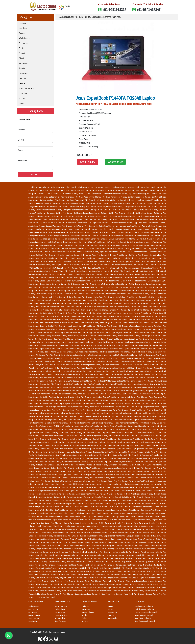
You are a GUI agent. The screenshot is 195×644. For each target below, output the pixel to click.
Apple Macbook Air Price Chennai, (49, 249)
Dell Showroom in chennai (144, 609)
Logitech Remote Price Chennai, (48, 471)
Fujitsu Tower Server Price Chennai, (63, 581)
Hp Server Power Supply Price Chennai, (119, 462)
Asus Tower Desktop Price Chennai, (71, 261)
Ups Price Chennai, (85, 190)
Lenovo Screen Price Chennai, (112, 339)
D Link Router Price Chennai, (142, 352)
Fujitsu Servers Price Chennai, (150, 578)
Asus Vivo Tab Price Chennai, (94, 384)
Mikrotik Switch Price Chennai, (65, 533)
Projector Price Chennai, (108, 442)
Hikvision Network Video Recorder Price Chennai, (46, 526)
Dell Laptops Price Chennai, (66, 190)
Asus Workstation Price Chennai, (96, 578)
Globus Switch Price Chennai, (156, 591)
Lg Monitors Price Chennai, (83, 371)
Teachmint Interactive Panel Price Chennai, (129, 591)
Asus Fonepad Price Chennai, (116, 384)
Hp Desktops (60, 612)
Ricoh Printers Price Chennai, (55, 484)
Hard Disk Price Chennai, (56, 278)
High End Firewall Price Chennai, (52, 429)
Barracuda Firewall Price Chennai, (41, 536)
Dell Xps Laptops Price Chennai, (135, 207)
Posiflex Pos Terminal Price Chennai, (42, 455)
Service (22, 84)
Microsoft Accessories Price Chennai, (59, 371)
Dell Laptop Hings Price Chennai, (68, 255)
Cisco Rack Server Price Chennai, (57, 423)
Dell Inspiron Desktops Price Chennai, (60, 213)
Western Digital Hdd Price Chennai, (115, 320)
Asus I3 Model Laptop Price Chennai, (92, 268)
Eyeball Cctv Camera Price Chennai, (89, 513)
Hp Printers (86, 609)
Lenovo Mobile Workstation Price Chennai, (71, 465)
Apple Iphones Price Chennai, (147, 220)
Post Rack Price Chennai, (140, 303)
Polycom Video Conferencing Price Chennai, (129, 391)
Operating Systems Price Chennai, (147, 504)
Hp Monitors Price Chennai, (117, 242)
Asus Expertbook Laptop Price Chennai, (70, 455)
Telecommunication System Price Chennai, (68, 504)
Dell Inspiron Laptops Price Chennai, (131, 439)
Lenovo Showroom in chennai (146, 612)
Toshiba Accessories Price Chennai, (104, 232)
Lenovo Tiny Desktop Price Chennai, (110, 207)
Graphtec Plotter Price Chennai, (135, 571)
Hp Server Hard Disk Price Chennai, (63, 310)
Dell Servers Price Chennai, (100, 478)
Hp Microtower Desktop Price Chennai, (116, 458)
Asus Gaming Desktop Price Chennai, (98, 261)
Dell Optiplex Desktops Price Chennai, (140, 213)
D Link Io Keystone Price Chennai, (92, 358)
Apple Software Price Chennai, (127, 297)
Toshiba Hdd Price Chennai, (113, 529)
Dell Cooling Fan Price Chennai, (98, 203)
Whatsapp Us (115, 162)
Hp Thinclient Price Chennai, (150, 394)
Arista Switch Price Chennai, (74, 542)
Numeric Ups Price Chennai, (91, 365)
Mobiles (85, 615)
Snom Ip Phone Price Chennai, (123, 504)
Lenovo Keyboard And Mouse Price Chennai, (79, 362)
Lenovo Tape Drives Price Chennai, (144, 404)
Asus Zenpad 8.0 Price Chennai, (122, 265)
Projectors (86, 606)
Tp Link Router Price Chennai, (99, 516)
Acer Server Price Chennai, (96, 294)
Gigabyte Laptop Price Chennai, (48, 584)
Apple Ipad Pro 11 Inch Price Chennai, (96, 349)
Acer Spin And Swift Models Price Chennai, (120, 291)
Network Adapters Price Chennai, (41, 504)
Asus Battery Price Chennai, (74, 378)
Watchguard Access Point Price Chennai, (119, 588)
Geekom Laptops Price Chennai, (87, 594)
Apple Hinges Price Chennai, (122, 332)
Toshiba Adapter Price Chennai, (152, 232)
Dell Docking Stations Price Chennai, (65, 481)
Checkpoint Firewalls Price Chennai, (123, 533)
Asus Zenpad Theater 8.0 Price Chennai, (66, 265)
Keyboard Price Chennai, (119, 310)
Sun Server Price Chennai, (72, 462)
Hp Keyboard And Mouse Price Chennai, (83, 284)
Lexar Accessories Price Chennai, (87, 323)
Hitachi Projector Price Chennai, (82, 410)
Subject (21, 150)
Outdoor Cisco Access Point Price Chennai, (114, 287)
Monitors (23, 58)
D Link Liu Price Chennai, (54, 362)
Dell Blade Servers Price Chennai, (67, 458)
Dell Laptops (33, 609)
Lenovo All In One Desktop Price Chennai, (123, 355)
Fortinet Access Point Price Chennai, (70, 565)
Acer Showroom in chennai (145, 621)
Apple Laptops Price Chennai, (96, 245)
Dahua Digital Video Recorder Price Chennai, (150, 523)
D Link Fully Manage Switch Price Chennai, (113, 284)
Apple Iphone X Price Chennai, (127, 407)
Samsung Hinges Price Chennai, (70, 400)
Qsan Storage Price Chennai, (58, 546)
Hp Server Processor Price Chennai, (80, 297)
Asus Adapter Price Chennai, (95, 378)
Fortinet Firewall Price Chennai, (116, 187)
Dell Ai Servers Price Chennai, (133, 497)
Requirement (23, 160)
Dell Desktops (60, 609)
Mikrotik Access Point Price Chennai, (42, 565)
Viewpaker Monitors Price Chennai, (64, 252)
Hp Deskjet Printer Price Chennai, (109, 258)
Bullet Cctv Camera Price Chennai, (62, 513)
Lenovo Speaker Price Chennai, (56, 342)
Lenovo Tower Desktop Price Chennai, (83, 207)
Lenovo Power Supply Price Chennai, (81, 342)
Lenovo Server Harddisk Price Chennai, (145, 307)
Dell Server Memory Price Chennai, (115, 197)
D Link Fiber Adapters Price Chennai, (140, 358)
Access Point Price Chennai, (118, 481)
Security (22, 79)
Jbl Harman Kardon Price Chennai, (52, 320)
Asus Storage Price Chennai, (122, 416)
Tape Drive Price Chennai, (45, 555)
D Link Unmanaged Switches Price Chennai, (115, 352)
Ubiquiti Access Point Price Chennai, (42, 558)
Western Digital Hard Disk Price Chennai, (55, 510)
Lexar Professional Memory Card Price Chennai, (57, 323)
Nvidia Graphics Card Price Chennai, (64, 187)
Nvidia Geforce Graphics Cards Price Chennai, (92, 310)
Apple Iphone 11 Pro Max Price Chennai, (92, 394)
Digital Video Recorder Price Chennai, (66, 520)
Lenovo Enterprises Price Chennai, (118, 404)
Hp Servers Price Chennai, (80, 478)
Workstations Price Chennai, (62, 445)
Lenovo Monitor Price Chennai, (40, 394)
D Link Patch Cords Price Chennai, (67, 358)
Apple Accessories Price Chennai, (147, 223)
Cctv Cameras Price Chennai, (151, 510)
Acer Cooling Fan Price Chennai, (59, 316)
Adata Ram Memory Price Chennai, (57, 516)
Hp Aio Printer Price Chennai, (114, 433)
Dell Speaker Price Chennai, (119, 303)
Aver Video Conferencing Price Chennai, (65, 552)
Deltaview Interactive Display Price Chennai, (52, 568)
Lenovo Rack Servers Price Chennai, (150, 239)
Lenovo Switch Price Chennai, (54, 452)
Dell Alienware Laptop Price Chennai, (49, 210)
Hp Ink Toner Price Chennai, (104, 297)
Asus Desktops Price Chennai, (47, 258)
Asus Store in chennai (143, 618)
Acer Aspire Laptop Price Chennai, (97, 455)
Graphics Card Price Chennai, (39, 187)
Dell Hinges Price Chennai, (46, 255)
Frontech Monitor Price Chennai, (64, 571)
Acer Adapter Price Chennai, (152, 226)
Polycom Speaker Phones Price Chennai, (69, 497)
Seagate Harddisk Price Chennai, (122, 420)
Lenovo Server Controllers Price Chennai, (94, 303)
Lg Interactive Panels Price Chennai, (114, 329)
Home (110, 606)
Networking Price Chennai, (157, 500)
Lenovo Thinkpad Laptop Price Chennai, (126, 261)
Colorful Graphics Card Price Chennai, (91, 187)
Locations (23, 94)
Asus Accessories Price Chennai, (52, 378)
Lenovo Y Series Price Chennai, (155, 365)
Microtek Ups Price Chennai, (88, 442)
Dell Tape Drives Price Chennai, (74, 203)
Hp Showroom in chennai (144, 606)
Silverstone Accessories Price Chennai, (55, 478)
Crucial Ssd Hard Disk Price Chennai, (134, 500)
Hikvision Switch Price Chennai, (149, 516)
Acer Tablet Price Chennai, (86, 494)
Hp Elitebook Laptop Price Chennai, (137, 236)
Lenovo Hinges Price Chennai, (129, 336)
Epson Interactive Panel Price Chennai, (98, 591)
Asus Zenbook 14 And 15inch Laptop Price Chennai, (112, 381)
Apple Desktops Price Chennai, (146, 400)
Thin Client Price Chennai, (144, 558)
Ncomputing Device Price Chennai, (106, 452)
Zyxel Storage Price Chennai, (122, 539)
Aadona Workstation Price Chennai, (64, 575)
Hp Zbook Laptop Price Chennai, (73, 487)
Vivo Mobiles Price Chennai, (156, 378)
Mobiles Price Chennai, (137, 378)
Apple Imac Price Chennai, (141, 245)
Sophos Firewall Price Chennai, (69, 588)
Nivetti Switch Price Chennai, (73, 591)
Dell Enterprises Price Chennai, (94, 404)
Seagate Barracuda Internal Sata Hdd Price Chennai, (83, 320)
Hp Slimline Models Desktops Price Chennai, (63, 242)
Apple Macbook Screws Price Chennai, (75, 332)
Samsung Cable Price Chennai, (40, 300)
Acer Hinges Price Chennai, (120, 300)
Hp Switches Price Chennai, (121, 203)
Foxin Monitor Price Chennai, (51, 591)
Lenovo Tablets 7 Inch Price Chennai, (90, 271)
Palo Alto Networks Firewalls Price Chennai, (93, 533)
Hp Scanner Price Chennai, (75, 245)
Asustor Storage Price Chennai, (41, 533)
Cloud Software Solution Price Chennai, (123, 436)
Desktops (23, 28)
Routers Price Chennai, (79, 516)
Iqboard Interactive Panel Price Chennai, (148, 568)
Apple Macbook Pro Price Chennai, (74, 249)
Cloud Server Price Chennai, (75, 436)
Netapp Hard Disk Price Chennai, (63, 468)
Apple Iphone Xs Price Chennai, (150, 436)
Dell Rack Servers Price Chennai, (72, 216)
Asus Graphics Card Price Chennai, (121, 387)
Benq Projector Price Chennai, (117, 378)
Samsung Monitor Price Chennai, (136, 249)
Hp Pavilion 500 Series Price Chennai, (93, 242)
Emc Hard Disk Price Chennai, (51, 462)
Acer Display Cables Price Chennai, (96, 300)
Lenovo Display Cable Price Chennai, (54, 336)
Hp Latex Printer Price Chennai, (155, 452)
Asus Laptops (34, 618)
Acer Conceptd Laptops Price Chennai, (152, 487)
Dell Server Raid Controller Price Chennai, (112, 200)
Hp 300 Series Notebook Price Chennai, (140, 368)
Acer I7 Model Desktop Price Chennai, (78, 397)
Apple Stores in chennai (144, 615)
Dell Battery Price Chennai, (80, 220)
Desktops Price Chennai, (97, 249)
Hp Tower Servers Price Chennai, (53, 223)
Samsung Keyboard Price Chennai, (122, 400)
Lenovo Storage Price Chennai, (56, 407)
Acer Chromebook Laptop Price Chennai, (117, 449)
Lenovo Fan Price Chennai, (107, 336)
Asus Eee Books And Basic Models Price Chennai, (61, 268)
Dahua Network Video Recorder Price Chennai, (117, 526)
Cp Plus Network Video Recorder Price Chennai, (82, 526)
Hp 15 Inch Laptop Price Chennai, (146, 416)
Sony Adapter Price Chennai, (80, 232)
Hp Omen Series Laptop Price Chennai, (144, 194)
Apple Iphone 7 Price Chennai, (141, 345)
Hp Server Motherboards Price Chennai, (125, 455)
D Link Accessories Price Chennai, (87, 352)
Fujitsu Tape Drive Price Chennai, (67, 555)
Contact (22, 104)
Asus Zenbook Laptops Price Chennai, (146, 268)
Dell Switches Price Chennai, (156, 362)
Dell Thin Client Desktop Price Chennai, (104, 220)
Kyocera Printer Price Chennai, (155, 497)
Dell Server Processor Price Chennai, (89, 197)
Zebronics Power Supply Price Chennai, (80, 278)
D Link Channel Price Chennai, (91, 458)
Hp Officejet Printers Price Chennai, (135, 258)
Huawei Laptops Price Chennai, (135, 584)
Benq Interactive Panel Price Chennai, (50, 549)
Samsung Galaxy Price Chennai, (51, 281)
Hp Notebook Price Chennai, (141, 458)
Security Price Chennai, (131, 510)
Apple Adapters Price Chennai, (57, 229)
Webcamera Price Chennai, (119, 465)
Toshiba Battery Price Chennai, (129, 232)
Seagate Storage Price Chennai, (139, 536)
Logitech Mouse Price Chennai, (140, 468)
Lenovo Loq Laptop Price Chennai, (110, 484)
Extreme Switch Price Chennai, (119, 542)
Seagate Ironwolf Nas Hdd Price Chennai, (81, 326)
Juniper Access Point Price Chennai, (96, 558)
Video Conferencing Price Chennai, (100, 391)
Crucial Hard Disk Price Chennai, (120, 520)
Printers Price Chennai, (67, 258)
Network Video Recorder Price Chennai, (94, 520)
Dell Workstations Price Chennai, (96, 216)
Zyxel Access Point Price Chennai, (122, 558)
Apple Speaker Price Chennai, (100, 332)
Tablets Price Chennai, (128, 220)
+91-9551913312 (114, 10)
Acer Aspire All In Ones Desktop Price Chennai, (104, 491)
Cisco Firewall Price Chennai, (126, 429)
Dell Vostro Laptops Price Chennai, (116, 194)
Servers (22, 33)
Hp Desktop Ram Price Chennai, (52, 397)
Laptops (22, 23)
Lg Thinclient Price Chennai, (156, 562)
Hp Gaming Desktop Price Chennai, (48, 487)
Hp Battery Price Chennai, (106, 226)
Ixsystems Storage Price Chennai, (48, 539)
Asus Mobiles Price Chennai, (73, 384)
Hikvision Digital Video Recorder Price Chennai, (80, 523)
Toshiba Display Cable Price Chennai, (42, 365)
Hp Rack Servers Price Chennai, (139, 242)
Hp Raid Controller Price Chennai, (53, 313)
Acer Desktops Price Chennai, (73, 239)
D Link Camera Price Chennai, (151, 442)
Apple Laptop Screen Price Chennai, (88, 339)
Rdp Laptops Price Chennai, (151, 336)
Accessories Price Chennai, (153, 216)
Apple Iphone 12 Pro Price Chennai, (88, 468)
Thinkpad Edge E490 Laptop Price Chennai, (140, 190)
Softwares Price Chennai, (62, 507)
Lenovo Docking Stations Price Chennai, (93, 481)
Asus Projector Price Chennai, (138, 384)
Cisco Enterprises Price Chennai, (86, 287)
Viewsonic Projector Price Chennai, (98, 416)
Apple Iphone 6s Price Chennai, (92, 345)
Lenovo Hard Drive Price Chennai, (108, 362)
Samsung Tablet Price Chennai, (93, 462)
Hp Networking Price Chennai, (142, 300)
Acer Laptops (33, 621)
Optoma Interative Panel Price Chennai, (141, 513)
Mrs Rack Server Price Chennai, (89, 329)
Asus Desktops (61, 618)
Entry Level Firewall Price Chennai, (102, 429)
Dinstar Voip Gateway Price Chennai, (98, 504)
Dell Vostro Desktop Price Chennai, (113, 213)
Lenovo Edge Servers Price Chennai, (110, 494)
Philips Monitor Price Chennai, (40, 252)
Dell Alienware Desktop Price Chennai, (137, 484)
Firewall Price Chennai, (148, 423)
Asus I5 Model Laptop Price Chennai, (119, 268)
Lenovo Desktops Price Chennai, (59, 236)
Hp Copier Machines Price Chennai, (64, 442)
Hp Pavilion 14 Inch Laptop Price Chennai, (125, 349)
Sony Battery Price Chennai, (59, 232)
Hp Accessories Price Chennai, (77, 223)
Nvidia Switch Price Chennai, (156, 529)
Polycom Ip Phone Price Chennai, (41, 594)
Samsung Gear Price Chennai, (51, 384)
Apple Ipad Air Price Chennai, (58, 439)
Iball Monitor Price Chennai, (117, 575)
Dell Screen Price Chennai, (118, 255)
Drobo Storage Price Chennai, (144, 539)
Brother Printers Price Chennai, (105, 371)
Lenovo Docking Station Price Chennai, (82, 336)
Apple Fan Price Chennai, (68, 329)
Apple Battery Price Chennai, (80, 229)
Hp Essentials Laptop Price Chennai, (85, 500)
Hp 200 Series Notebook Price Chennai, (85, 236)
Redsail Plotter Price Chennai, (145, 588)
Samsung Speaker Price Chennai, (64, 433)
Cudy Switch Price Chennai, (46, 597)
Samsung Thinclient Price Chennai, (53, 562)
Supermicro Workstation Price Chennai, (92, 575)
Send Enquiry (88, 162)
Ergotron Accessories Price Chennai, (113, 445)
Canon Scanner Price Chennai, (47, 400)
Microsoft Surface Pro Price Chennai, (134, 281)
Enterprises (24, 43)
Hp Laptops (33, 612)
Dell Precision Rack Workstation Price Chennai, (70, 391)
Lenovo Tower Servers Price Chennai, (122, 239)
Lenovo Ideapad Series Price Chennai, (54, 284)
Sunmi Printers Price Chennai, (142, 507)
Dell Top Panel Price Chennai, (155, 439)
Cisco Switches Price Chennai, (72, 413)
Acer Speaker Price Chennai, (71, 307)
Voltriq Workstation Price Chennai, (89, 571)
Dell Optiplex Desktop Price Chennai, (76, 210)
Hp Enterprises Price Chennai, (71, 404)
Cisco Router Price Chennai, (64, 339)
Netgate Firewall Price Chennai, (111, 594)
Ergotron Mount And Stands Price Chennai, (69, 416)
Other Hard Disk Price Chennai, (139, 471)
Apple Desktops (61, 606)
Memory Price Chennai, (37, 500)
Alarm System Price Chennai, (145, 526)
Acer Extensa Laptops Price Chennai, (73, 491)
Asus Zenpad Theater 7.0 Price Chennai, (96, 265)
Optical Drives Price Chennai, (145, 420)
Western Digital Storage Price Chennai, (142, 187)
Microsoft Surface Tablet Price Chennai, (106, 281)
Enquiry (22, 99)
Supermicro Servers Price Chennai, (89, 581)
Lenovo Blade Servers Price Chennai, (134, 397)
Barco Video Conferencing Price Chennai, (110, 549)
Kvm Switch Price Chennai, (94, 471)
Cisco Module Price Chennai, (144, 462)
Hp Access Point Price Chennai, (152, 349)
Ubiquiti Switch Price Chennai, (134, 529)
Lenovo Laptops (35, 615)
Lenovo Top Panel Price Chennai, (145, 332)
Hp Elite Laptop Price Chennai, (109, 500)
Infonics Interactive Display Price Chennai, (84, 568)
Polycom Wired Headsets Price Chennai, (139, 494)
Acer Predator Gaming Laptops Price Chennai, (122, 487)
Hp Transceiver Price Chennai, (58, 207)
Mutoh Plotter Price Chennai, (40, 575)
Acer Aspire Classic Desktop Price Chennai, (137, 491)
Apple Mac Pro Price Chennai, (119, 245)
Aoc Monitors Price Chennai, (134, 374)
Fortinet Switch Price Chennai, (80, 546)
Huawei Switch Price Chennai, (96, 542)
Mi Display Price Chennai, (45, 465)
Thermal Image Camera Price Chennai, (67, 374)
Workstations (24, 38)
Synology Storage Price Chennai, (105, 439)
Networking (24, 74)
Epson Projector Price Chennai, (58, 410)
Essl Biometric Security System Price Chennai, (62, 529)
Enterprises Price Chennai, (50, 404)
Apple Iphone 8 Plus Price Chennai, (103, 407)
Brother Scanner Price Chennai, (93, 374)
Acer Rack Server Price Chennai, (52, 436)
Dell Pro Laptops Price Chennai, (90, 529)
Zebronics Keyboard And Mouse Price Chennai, (105, 313)
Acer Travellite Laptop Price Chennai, (83, 510)
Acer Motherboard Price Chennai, (48, 307)
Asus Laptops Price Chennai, (47, 261)
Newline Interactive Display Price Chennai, (96, 552)
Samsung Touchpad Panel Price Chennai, (67, 300)
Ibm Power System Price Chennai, (92, 475)
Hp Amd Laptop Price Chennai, (97, 355)
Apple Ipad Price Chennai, (110, 252)
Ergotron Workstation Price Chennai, (86, 445)
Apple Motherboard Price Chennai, (48, 332)
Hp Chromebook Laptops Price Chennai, (152, 355)
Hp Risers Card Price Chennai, (139, 310)
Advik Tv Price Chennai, (45, 426)
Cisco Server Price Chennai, (50, 413)
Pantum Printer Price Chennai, (47, 475)
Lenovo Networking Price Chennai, (127, 423)
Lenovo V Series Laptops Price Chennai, (59, 352)
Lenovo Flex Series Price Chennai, (131, 452)
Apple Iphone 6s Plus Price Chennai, (117, 345)
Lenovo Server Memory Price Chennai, (136, 323)
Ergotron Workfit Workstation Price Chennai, (126, 413)
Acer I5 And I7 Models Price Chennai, (91, 291)
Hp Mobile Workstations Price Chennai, (111, 368)
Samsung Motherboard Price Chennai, (96, 400)
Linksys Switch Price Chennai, (47, 588)
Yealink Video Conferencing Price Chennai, (151, 555)
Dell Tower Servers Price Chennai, (48, 216)
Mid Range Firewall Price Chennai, (77, 429)
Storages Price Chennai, (38, 278)
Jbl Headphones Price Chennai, (140, 320)
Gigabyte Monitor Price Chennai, (72, 578)
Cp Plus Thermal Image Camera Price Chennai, (146, 284)
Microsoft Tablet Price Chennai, (132, 365)
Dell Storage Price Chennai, (64, 426)
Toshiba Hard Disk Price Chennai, (154, 413)
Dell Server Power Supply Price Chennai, (81, 200)
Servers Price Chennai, (115, 249)
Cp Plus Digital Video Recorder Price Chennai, (116, 523)
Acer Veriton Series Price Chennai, (142, 287)
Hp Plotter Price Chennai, (49, 345)
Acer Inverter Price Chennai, (120, 307)
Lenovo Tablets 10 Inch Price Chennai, (89, 274)
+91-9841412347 (148, 10)
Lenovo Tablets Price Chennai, (88, 252)
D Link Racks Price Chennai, (116, 358)
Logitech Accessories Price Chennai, (115, 468)
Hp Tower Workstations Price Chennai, (50, 245)
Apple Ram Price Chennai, (142, 520)
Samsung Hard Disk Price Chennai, (124, 516)
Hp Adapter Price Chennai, (99, 223)
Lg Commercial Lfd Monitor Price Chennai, (110, 342)
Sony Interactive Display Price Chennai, (126, 552)
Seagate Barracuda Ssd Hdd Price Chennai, (87, 316)
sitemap (62, 632)
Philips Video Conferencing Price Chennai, (107, 546)
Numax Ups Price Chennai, (64, 594)
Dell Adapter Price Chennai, (59, 220)
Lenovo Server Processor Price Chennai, (138, 313)
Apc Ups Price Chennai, (158, 249)
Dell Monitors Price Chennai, (122, 210)
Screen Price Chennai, (138, 410)
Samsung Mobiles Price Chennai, (143, 381)
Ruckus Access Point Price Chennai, (129, 565)
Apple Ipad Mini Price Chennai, (81, 439)
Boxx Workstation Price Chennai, (48, 578)
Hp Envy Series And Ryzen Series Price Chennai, (57, 449)
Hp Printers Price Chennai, (86, 258)
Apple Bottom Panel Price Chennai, (140, 329)
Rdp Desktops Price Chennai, (107, 326)
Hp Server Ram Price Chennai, (77, 313)
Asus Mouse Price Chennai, (73, 387)
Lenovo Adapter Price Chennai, (126, 229)
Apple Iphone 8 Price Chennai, (78, 407)
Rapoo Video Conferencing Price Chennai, (79, 549)
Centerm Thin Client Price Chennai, (108, 562)
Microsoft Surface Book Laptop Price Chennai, (146, 465)
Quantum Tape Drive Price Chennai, (92, 555)
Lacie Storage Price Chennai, (111, 323)
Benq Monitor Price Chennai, (156, 391)
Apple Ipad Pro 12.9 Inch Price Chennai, (134, 252)
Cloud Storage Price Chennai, (97, 436)
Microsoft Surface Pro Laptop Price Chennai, (62, 194)
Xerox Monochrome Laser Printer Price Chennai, (112, 410)
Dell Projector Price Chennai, (100, 210)
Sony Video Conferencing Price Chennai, (108, 584)
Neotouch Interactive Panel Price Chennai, (76, 584)
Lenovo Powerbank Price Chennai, (133, 362)
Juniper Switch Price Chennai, (52, 542)
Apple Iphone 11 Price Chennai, (51, 349)
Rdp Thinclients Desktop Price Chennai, (133, 326)
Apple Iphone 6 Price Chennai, (70, 345)
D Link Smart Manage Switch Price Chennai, (123, 394)
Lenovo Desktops (62, 615)
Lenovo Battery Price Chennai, (103, 229)
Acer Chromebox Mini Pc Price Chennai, (61, 494)
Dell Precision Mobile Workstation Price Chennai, (126, 216)
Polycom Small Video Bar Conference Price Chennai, (103, 497)
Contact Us (112, 612)
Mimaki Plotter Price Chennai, (112, 571)
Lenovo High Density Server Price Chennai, (151, 274)
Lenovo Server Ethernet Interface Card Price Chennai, (59, 303)
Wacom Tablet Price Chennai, (98, 465)
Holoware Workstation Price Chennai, (118, 475)
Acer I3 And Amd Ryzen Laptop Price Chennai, (61, 291)
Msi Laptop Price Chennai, (73, 420)
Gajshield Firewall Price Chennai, (91, 536)
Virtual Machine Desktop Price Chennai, (89, 426)
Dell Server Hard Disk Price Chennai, (62, 197)
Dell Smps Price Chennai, (111, 365)
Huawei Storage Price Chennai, (92, 588)
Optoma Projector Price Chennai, (114, 513)
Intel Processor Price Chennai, (116, 471)
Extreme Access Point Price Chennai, (69, 558)
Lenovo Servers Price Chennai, (97, 239)
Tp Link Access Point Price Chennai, (142, 481)
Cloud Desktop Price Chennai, (128, 442)
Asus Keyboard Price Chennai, (51, 387)
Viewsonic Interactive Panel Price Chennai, (142, 549)
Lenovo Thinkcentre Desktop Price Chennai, (108, 190)
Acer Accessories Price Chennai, (122, 223)
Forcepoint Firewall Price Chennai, (66, 536)
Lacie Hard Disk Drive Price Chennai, (97, 413)
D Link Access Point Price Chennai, (48, 355)
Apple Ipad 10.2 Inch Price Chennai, (41, 368)
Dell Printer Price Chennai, (95, 487)
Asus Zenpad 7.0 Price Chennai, (145, 265)
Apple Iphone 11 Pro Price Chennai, (64, 394)
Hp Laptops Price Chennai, (46, 190)
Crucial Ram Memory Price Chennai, (59, 500)
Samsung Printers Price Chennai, (64, 271)
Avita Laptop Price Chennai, (69, 475)
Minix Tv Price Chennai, (114, 374)
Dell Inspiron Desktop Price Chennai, (87, 213)
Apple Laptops (34, 606)
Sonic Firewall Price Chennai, (148, 429)
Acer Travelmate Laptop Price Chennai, (88, 449)
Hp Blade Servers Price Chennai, (151, 455)
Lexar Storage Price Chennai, (40, 442)
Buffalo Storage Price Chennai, (99, 539)
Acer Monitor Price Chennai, (75, 294)
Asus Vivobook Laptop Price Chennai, (80, 381)
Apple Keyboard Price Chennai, (47, 329)
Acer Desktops (61, 621)
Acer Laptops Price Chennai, (51, 239)
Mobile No (22, 130)
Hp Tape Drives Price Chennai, (65, 368)
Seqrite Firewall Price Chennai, (115, 536)
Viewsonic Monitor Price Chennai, (41, 416)
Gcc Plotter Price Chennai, (157, 571)
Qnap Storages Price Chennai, (149, 407)
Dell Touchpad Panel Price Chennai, (94, 255)
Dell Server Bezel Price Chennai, (140, 197)
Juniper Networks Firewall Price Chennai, (151, 533)
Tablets (22, 68)
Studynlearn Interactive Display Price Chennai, (116, 568)
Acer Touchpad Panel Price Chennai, (96, 307)
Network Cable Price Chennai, (72, 471)
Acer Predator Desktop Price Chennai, (106, 397)
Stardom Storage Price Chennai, (115, 426)
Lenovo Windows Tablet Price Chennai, (109, 278)
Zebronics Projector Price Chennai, (110, 510)
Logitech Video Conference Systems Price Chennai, (47, 381)
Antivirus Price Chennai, (81, 507)
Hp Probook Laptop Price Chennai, (112, 236)
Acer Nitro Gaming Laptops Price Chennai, (44, 491)
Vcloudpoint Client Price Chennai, (136, 278)
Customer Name (24, 119)
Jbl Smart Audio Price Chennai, (143, 316)
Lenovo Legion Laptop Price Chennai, (79, 452)
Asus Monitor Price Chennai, (87, 368)
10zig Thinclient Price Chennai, (133, 562)
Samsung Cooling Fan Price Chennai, (153, 297)
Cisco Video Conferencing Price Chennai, (121, 555)
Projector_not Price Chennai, (117, 294)
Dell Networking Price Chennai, (103, 423)
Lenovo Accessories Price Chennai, (129, 226)
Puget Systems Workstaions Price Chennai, (123, 578)
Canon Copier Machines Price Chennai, (149, 478)
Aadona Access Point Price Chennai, (137, 546)
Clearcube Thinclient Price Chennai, (81, 562)
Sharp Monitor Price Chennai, (139, 575)
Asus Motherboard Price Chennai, (95, 387)
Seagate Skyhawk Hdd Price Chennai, (117, 316)
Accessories (24, 64)
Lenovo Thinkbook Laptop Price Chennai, (82, 484)
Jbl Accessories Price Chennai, (145, 387)
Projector (23, 53)
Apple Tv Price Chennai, (72, 349)
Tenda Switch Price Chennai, (134, 594)
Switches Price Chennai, (99, 507)
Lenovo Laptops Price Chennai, (91, 194)
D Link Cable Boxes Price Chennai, (41, 358)
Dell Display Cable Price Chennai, (68, 365)
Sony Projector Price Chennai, (80, 423)
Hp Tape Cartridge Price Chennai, (140, 445)
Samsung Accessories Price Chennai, (59, 226)
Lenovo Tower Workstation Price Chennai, (119, 274)
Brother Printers (88, 612)
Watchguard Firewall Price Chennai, (89, 433)
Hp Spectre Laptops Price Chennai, (74, 355)
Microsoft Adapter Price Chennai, (144, 271)
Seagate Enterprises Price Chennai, (96, 420)
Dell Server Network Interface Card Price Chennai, (145, 200)
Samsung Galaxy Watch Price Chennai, (77, 281)
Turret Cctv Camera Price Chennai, (49, 523)
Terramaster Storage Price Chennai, (74, 539)
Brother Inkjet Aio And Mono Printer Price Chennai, (134, 371)
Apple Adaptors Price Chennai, (85, 226)
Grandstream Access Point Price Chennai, (100, 565)
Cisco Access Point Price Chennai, (62, 287)
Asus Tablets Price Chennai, (152, 261)
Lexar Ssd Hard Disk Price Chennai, (53, 326)
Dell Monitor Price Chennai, (139, 255)
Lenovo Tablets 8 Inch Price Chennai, (117, 271)
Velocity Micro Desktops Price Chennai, (140, 581)
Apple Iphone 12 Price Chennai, (144, 449)
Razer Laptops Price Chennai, (114, 581)
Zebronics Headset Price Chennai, (53, 297)
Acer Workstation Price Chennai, (143, 475)
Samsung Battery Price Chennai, (150, 229)
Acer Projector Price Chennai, (139, 294)
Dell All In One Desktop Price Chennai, (50, 294)
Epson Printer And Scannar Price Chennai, (140, 433)
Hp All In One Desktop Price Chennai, (138, 342)
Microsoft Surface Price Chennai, (62, 274)
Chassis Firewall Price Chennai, (139, 426)
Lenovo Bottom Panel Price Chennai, (137, 339)
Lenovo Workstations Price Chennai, (145, 210)
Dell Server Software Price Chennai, (53, 200)
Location (21, 140)
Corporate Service (26, 89)
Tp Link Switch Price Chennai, (120, 507)
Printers (22, 48)
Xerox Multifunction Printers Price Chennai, (148, 203)
